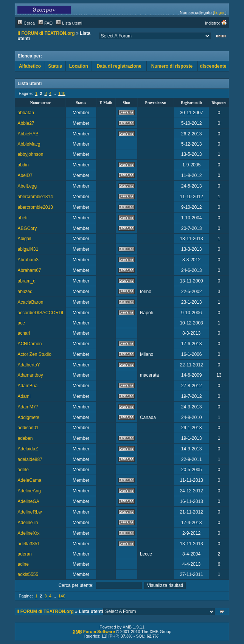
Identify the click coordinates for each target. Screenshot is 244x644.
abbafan (26, 113)
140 (62, 93)
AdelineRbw (30, 512)
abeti (22, 218)
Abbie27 (26, 123)
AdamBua (27, 386)
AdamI (24, 396)
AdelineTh (28, 523)
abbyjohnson (30, 154)
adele (23, 470)
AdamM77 (28, 407)
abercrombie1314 (35, 197)
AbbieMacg (29, 144)
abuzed (25, 292)
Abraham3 (28, 260)
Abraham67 (29, 270)
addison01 (28, 428)
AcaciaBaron (30, 302)
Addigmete (28, 417)
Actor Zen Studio (34, 354)
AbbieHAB (28, 134)
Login (219, 12)
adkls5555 (28, 574)
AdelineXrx (28, 533)
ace (21, 323)
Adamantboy (30, 375)
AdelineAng (29, 491)
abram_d (26, 281)
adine (23, 564)
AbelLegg (27, 186)
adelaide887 (30, 459)
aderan (24, 554)
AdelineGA (28, 501)
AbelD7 (25, 175)
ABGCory (27, 228)
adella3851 (29, 544)
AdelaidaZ (28, 449)
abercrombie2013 (35, 207)
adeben (25, 438)
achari (24, 333)
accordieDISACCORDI (40, 313)
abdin (23, 165)
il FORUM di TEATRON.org (46, 33)
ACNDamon (30, 344)
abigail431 (28, 249)
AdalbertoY (29, 365)
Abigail (24, 239)
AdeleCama (29, 480)
